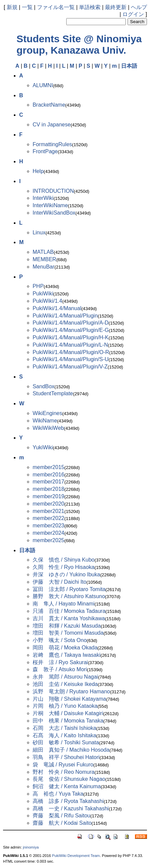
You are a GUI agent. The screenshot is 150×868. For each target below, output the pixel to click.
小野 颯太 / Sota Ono (60, 640)
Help (38, 171)
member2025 (48, 540)
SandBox (44, 386)
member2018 (48, 489)
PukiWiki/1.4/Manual (57, 308)
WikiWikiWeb (48, 428)
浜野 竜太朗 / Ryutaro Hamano (71, 691)
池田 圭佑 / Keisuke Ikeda (65, 684)
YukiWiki (43, 447)
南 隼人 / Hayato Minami (64, 604)
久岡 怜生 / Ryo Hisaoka (64, 567)
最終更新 (116, 7)
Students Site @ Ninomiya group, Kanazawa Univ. (79, 44)
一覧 (27, 7)
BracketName (49, 105)
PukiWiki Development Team (76, 856)
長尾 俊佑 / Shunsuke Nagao (69, 779)
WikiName (45, 421)
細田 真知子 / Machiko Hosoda (71, 750)
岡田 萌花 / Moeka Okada (65, 648)
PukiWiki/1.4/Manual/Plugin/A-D (71, 323)
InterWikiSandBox (54, 213)
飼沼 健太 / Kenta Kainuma (67, 786)
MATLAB (43, 252)
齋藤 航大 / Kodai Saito (62, 823)
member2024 (48, 533)
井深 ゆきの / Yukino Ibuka (66, 574)
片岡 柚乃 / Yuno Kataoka (65, 706)
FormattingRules (52, 144)
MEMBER (44, 259)
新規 (12, 7)
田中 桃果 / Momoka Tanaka (68, 721)
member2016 (48, 475)
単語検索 (90, 7)
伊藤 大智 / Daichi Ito (60, 582)
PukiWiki (43, 294)
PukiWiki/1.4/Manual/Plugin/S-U (71, 359)
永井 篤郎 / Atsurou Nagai (65, 677)
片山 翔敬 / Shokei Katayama (69, 699)
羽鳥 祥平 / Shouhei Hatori (66, 757)
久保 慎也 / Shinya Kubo (64, 560)
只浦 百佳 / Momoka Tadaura (69, 611)
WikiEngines (47, 413)
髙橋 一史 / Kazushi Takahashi (71, 808)
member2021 (48, 511)
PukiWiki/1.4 (47, 301)
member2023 (48, 526)
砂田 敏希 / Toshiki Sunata (66, 742)
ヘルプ (139, 7)
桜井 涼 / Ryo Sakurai (60, 662)
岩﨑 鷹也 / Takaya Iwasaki (67, 655)
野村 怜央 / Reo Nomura (64, 772)
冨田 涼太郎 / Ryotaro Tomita (69, 589)
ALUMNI (43, 85)
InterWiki (43, 198)
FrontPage (45, 151)
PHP (38, 286)
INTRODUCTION (53, 191)
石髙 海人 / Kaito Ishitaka (64, 735)
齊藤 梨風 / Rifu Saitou (62, 816)
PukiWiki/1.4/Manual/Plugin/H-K (71, 337)
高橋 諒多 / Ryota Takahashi (68, 801)
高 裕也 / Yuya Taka (58, 794)
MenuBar (44, 267)
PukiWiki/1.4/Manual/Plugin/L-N (70, 345)
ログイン (133, 14)
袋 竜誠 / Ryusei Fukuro (63, 765)
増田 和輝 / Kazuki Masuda (67, 626)
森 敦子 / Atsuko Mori (60, 669)
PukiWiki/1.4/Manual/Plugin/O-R (71, 352)
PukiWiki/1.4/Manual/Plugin (65, 316)
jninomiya (31, 847)
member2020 (48, 504)
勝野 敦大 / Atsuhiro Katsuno (69, 596)
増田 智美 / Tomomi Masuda (68, 633)
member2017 (48, 482)
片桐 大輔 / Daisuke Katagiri (68, 713)
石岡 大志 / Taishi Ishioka (64, 728)
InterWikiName (50, 205)
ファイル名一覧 (56, 7)
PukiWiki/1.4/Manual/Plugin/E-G (71, 330)
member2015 (48, 467)
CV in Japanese (52, 125)
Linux (39, 233)
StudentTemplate (53, 393)
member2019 (48, 496)
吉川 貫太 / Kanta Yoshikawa (69, 618)
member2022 (48, 518)
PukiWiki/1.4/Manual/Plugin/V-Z (70, 367)
